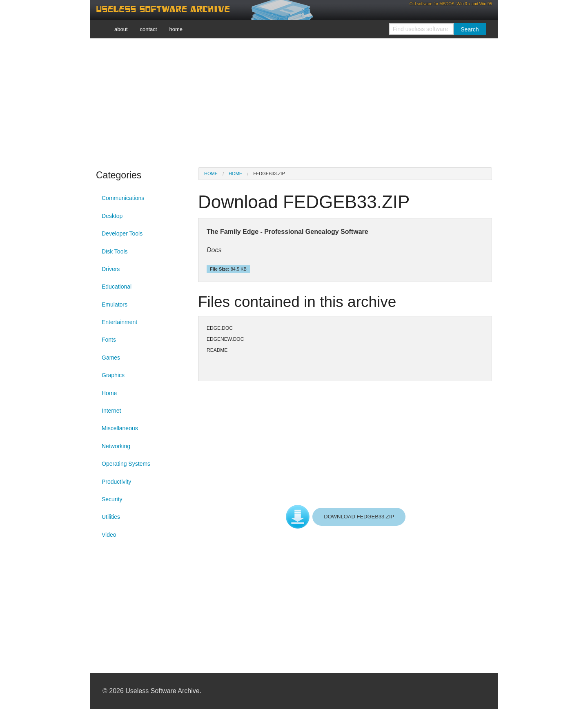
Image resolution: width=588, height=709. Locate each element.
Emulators (115, 304)
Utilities (111, 517)
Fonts (109, 340)
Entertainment (119, 322)
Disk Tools (115, 251)
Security (112, 499)
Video (109, 535)
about (121, 29)
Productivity (116, 482)
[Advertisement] (294, 102)
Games (111, 358)
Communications (123, 198)
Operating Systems (126, 464)
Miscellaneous (120, 428)
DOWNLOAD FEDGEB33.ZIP (359, 517)
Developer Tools (122, 233)
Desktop (112, 216)
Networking (116, 446)
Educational (117, 287)
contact (149, 29)
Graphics (113, 375)
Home (109, 393)
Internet (111, 411)
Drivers (111, 269)
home (176, 29)
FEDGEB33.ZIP (269, 173)
